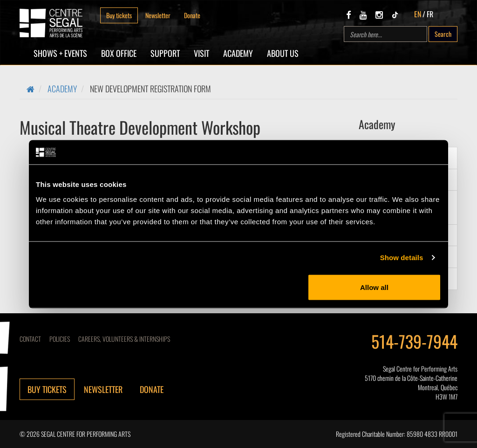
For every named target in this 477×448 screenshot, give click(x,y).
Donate (192, 15)
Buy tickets (119, 15)
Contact (30, 339)
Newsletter (158, 15)
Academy (238, 53)
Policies (60, 339)
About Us (283, 53)
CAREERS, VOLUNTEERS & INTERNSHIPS (124, 339)
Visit (201, 53)
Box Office (119, 53)
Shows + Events (60, 53)
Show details (402, 258)
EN (418, 14)
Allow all (374, 287)
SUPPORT (165, 53)
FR (430, 14)
